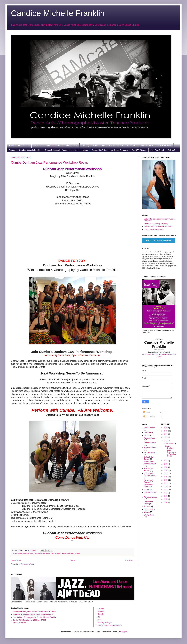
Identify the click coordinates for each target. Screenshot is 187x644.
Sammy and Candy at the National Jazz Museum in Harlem (34, 612)
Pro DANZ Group (139, 150)
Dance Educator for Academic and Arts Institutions (66, 150)
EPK (20, 146)
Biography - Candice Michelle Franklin (25, 150)
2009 (166, 499)
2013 (166, 486)
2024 (166, 434)
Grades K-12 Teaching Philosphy (156, 224)
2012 (166, 490)
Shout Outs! (148, 509)
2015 (166, 480)
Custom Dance (71, 146)
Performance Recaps (67, 554)
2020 (166, 464)
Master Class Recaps (53, 554)
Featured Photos (150, 443)
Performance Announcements (150, 474)
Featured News (28, 554)
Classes (20, 554)
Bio (99, 617)
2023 (166, 437)
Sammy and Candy (148, 503)
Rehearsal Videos (150, 497)
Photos (58, 146)
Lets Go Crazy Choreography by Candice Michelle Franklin (34, 617)
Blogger (124, 632)
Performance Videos (149, 486)
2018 (166, 470)
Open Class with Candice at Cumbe (156, 146)
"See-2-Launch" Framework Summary (158, 226)
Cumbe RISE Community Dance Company (110, 150)
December (170, 443)
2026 (166, 428)
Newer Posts (16, 560)
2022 (166, 440)
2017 (166, 474)
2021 (166, 461)
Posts (147, 412)
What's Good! (149, 515)
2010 (166, 496)
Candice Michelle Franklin (58, 13)
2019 (166, 467)
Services (37, 146)
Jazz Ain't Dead (157, 150)
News (96, 146)
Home (11, 146)
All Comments (150, 417)
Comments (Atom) (28, 564)
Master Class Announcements (150, 463)
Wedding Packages (105, 623)
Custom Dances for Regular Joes (110, 625)
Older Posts (129, 560)
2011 (166, 493)
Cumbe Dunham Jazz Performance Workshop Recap (49, 162)
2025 (166, 431)
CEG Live (147, 432)
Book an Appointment (158, 241)
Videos (48, 146)
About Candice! (150, 428)
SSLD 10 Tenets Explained (154, 229)
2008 (166, 502)
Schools (101, 614)
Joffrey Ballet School (149, 458)
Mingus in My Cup (20, 623)
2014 (166, 483)
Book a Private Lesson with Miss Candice (120, 146)
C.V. (28, 146)
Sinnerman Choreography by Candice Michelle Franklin (33, 614)
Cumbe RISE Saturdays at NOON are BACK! (29, 620)
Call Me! (171, 150)
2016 (166, 477)
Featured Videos (39, 554)
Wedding (85, 146)
